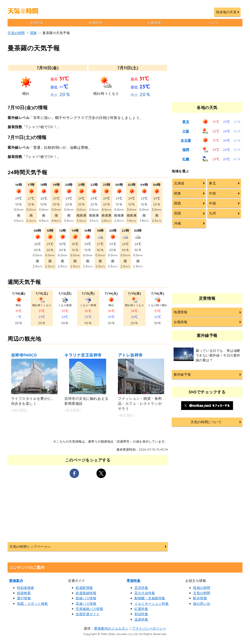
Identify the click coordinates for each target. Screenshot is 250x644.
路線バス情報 (86, 598)
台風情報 (154, 23)
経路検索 (24, 593)
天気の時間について (206, 422)
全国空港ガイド (88, 614)
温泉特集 (141, 619)
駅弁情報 (200, 598)
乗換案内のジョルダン (111, 628)
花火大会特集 (145, 593)
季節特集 (133, 581)
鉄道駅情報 (84, 588)
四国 (177, 213)
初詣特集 (141, 614)
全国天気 (37, 23)
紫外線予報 (182, 374)
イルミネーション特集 (152, 604)
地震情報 (96, 23)
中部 (212, 193)
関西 (177, 203)
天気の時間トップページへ (30, 547)
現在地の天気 (226, 12)
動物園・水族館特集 (150, 598)
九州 (212, 213)
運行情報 (24, 598)
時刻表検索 (26, 588)
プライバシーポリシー (149, 628)
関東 (34, 33)
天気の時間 (16, 33)
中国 (212, 203)
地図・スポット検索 (32, 604)
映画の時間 (202, 588)
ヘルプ (213, 23)
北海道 (179, 183)
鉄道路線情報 (86, 593)
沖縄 (177, 223)
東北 (212, 183)
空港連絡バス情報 (89, 609)
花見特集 (141, 588)
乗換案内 (16, 581)
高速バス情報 (86, 604)
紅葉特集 (141, 609)
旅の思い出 (202, 604)
